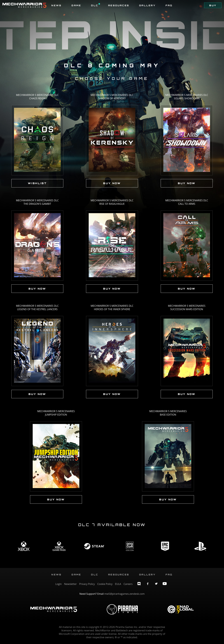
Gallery (147, 5)
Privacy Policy (87, 584)
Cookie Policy (105, 584)
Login (59, 584)
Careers (128, 584)
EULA (118, 584)
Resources (119, 5)
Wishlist (37, 183)
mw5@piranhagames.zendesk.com (124, 594)
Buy (213, 5)
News (56, 5)
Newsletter (70, 584)
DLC (96, 5)
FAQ (169, 5)
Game (76, 5)
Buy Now (112, 183)
